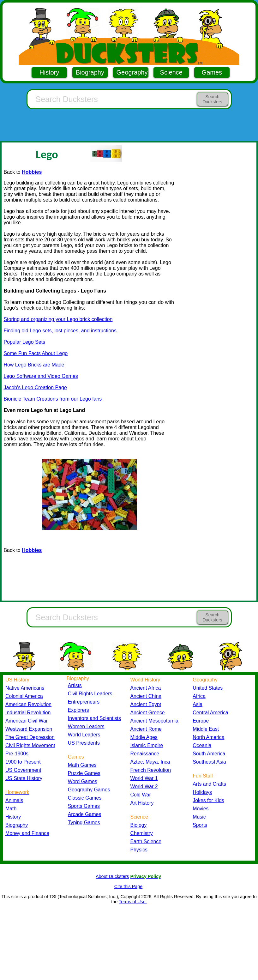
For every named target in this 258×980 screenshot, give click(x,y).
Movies (201, 809)
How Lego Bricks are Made (34, 365)
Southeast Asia (209, 762)
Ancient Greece (148, 713)
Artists (75, 685)
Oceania (202, 745)
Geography (132, 72)
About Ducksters (112, 876)
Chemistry (142, 833)
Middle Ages (144, 737)
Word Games (83, 781)
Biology (139, 825)
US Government (23, 770)
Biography (90, 72)
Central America (210, 713)
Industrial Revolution (28, 713)
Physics (139, 850)
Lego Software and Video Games (41, 376)
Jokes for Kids (208, 800)
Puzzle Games (84, 773)
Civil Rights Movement (30, 745)
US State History (24, 778)
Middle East (206, 729)
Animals (14, 800)
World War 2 (144, 786)
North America (208, 737)
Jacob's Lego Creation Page (35, 387)
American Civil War (27, 721)
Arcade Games (85, 814)
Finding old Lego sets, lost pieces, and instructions (60, 331)
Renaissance (145, 754)
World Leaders (84, 735)
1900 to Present (23, 762)
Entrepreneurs (84, 702)
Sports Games (84, 806)
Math (11, 809)
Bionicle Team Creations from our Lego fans (53, 399)
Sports (200, 825)
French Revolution (151, 770)
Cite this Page (129, 886)
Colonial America (24, 696)
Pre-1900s (17, 754)
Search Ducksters (212, 99)
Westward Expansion (29, 729)
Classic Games (85, 798)
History (49, 72)
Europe (201, 721)
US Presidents (84, 743)
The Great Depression (30, 737)
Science (171, 72)
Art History (142, 803)
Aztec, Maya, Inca (150, 762)
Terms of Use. (133, 902)
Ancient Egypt (146, 704)
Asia (198, 704)
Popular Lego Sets (24, 342)
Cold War (141, 795)
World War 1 (144, 778)
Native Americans (25, 688)
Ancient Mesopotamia (154, 721)
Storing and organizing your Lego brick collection (58, 319)
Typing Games (84, 823)
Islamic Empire (147, 745)
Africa (199, 696)
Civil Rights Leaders (90, 694)
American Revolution (28, 704)
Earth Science (146, 841)
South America (209, 754)
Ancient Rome (146, 729)
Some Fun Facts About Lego (36, 353)
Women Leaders (86, 726)
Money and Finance (27, 833)
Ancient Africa (146, 688)
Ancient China (146, 696)
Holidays (202, 792)
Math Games (82, 765)
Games (212, 72)
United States (208, 688)
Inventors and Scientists (94, 718)
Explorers (78, 710)
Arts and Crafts (209, 784)
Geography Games (89, 790)
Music (199, 817)
